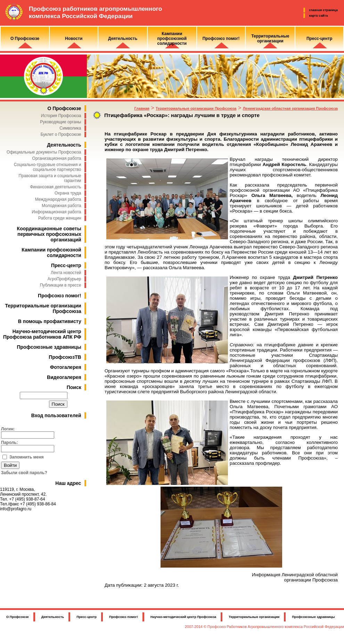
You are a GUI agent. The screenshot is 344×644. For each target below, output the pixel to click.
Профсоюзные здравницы (49, 347)
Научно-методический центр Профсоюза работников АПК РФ (42, 334)
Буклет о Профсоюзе (61, 134)
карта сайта (319, 16)
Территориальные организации (254, 617)
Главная (142, 108)
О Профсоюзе (64, 108)
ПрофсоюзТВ (65, 357)
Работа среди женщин (60, 218)
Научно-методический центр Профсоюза (183, 617)
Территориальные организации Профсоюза (196, 108)
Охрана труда (68, 193)
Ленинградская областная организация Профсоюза (290, 108)
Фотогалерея (66, 367)
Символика (70, 128)
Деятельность (64, 145)
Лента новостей (66, 273)
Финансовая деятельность (55, 187)
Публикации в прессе (61, 285)
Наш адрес (68, 483)
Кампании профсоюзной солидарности (51, 253)
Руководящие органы (60, 122)
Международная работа (58, 199)
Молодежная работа (61, 206)
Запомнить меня (27, 457)
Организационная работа (57, 158)
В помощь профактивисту (50, 321)
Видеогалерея (64, 377)
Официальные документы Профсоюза (44, 152)
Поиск (74, 387)
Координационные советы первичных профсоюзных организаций (49, 234)
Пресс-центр (66, 265)
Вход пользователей (56, 415)
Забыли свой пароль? (24, 473)
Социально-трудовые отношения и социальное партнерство (48, 167)
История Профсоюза (61, 116)
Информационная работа (56, 212)
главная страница (323, 10)
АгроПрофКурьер (64, 279)
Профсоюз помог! (60, 296)
